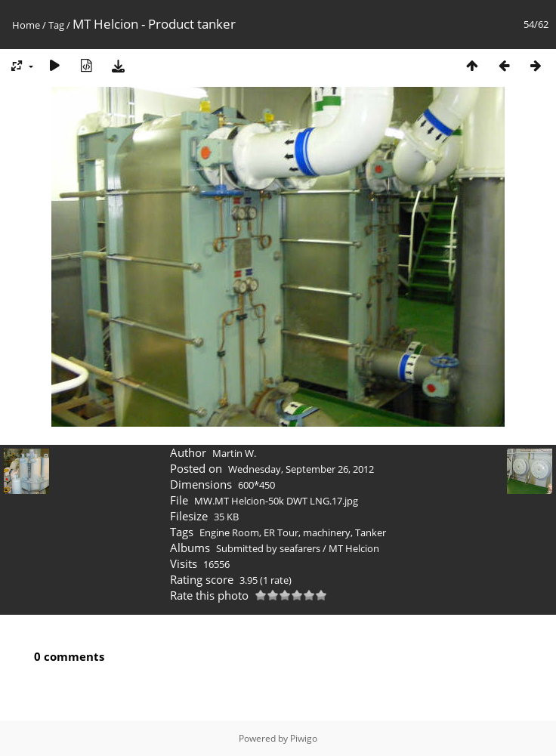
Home (26, 25)
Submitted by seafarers (268, 548)
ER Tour (281, 532)
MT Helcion (354, 548)
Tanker (371, 532)
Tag (56, 25)
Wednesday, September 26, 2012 (301, 469)
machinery (327, 532)
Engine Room (229, 532)
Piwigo (304, 738)
